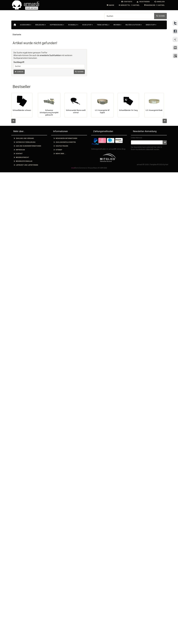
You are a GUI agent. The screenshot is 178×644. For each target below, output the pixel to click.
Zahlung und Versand (24, 138)
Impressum (19, 150)
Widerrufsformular (23, 161)
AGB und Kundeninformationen (27, 146)
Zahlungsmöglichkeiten (65, 142)
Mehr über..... (60, 154)
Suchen (160, 16)
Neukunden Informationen (65, 138)
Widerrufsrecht (21, 157)
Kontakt (18, 154)
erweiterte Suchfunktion (50, 55)
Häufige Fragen (61, 146)
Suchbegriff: (19, 62)
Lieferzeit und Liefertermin (26, 165)
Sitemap (58, 150)
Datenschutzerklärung (24, 142)
